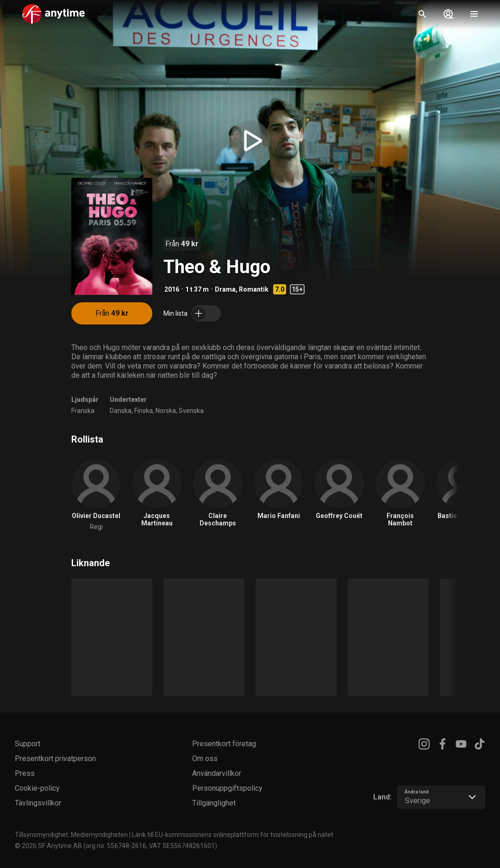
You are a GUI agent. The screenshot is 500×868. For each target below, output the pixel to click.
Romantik (254, 289)
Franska (83, 411)
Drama (225, 289)
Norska (166, 411)
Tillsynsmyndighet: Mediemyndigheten (71, 835)
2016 (172, 289)
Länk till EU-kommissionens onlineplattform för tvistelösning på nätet (233, 835)
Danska (121, 411)
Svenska (191, 411)
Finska (144, 411)
